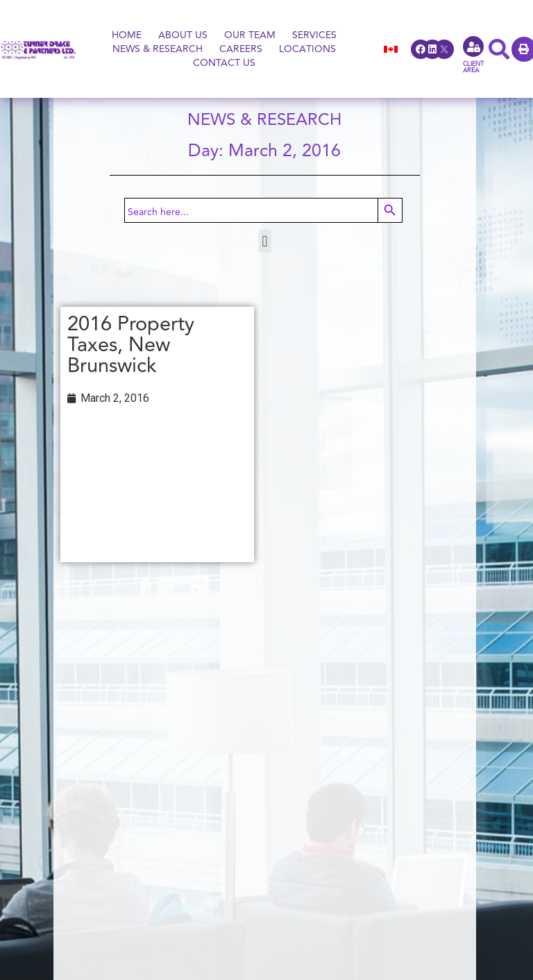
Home (127, 35)
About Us (183, 35)
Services (314, 35)
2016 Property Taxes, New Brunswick (131, 345)
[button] (265, 241)
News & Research (158, 49)
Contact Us (224, 63)
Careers (241, 49)
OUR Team (250, 35)
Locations (307, 49)
